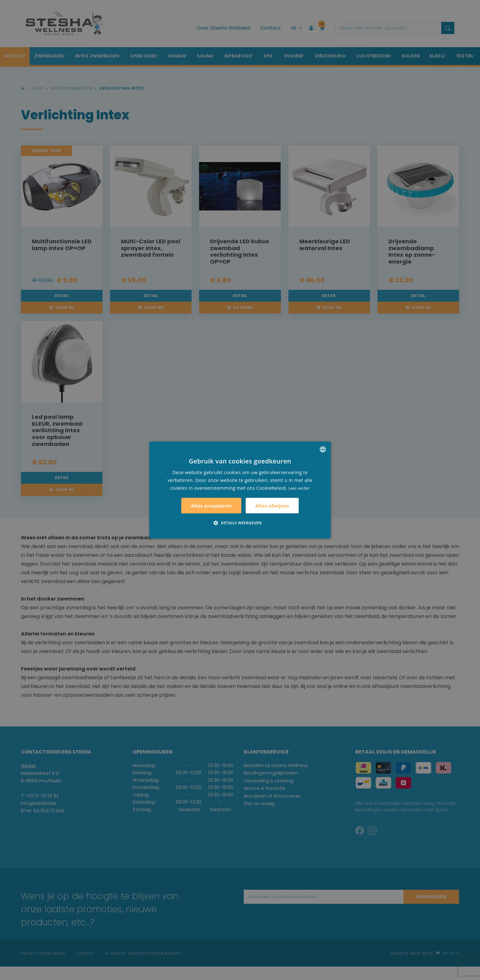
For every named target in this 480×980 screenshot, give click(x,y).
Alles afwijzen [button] (272, 506)
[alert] (240, 490)
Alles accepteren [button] (211, 506)
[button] (240, 523)
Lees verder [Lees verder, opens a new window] (299, 488)
